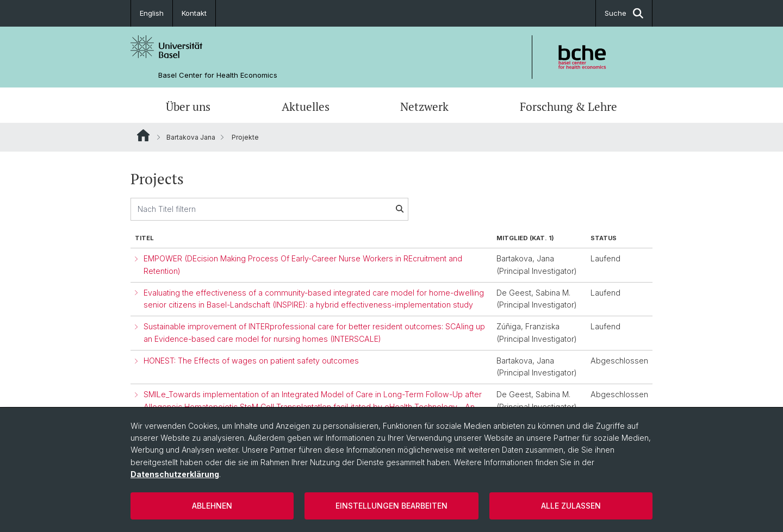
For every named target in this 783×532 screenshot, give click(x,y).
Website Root (143, 135)
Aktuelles (306, 107)
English (152, 13)
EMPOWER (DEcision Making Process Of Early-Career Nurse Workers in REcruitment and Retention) (303, 265)
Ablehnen (212, 506)
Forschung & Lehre (568, 107)
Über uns (188, 107)
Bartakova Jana (191, 137)
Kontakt (194, 13)
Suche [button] (624, 13)
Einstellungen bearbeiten (391, 506)
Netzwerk (424, 107)
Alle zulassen (571, 506)
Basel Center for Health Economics (218, 75)
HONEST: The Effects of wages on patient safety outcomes (251, 361)
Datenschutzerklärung (175, 474)
